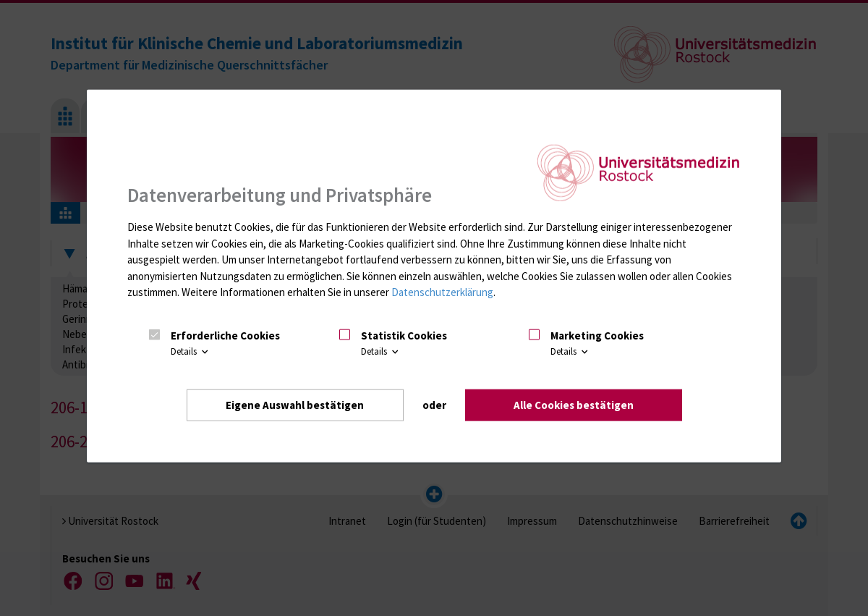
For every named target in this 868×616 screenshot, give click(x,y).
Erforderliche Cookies (225, 336)
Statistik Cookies (404, 336)
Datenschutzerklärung (442, 292)
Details (191, 351)
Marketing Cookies (597, 336)
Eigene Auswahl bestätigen (295, 405)
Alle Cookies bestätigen (574, 405)
